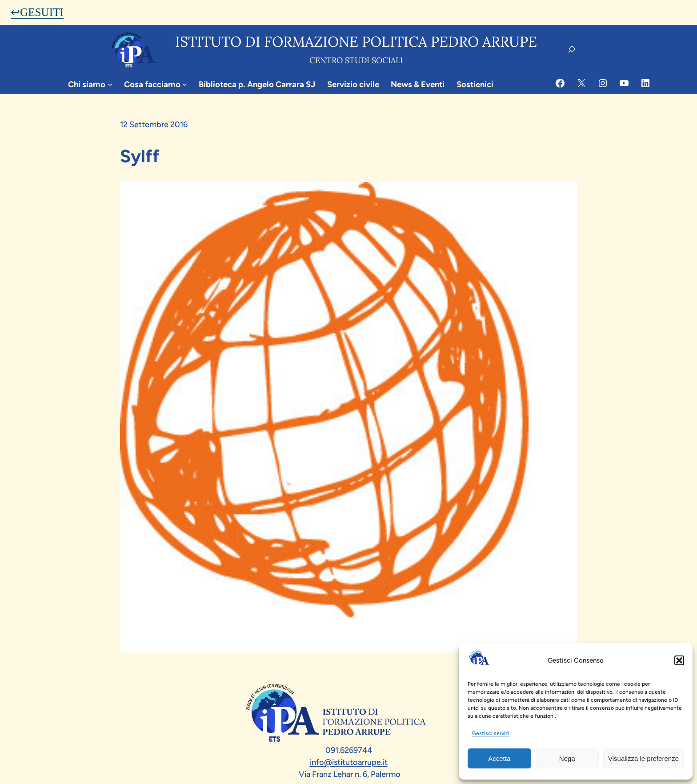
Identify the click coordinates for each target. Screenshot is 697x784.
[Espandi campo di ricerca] (572, 49)
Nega (567, 758)
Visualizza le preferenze (643, 758)
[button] (679, 660)
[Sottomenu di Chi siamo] (110, 84)
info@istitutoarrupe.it (349, 762)
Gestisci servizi (491, 733)
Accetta (499, 758)
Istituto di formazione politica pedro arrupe (356, 42)
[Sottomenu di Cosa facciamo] (185, 84)
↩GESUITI (37, 12)
